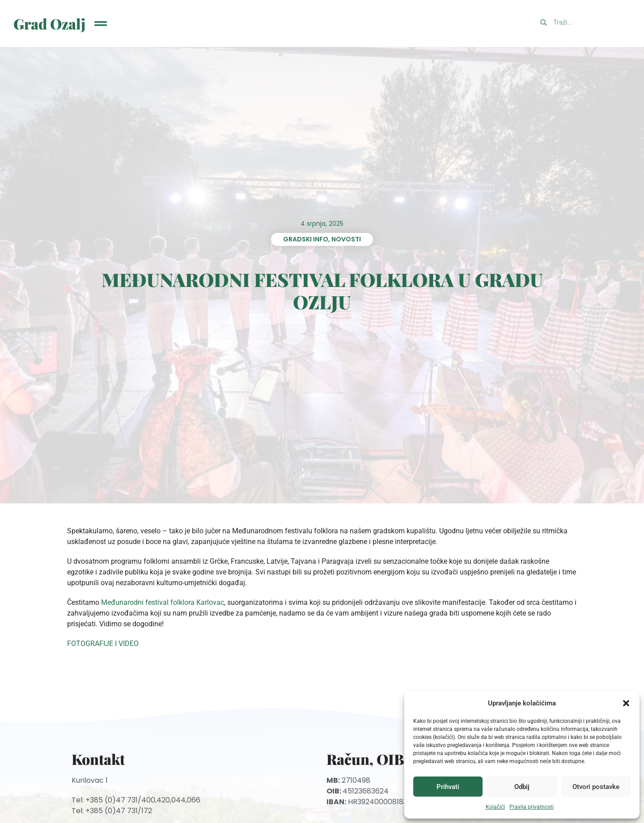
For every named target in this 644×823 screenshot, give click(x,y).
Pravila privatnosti (532, 807)
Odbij (522, 787)
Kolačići (495, 807)
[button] (626, 703)
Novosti (346, 239)
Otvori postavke (596, 787)
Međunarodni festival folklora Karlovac (163, 602)
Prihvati (448, 787)
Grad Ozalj (49, 23)
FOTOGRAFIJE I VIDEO (103, 644)
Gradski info (306, 239)
